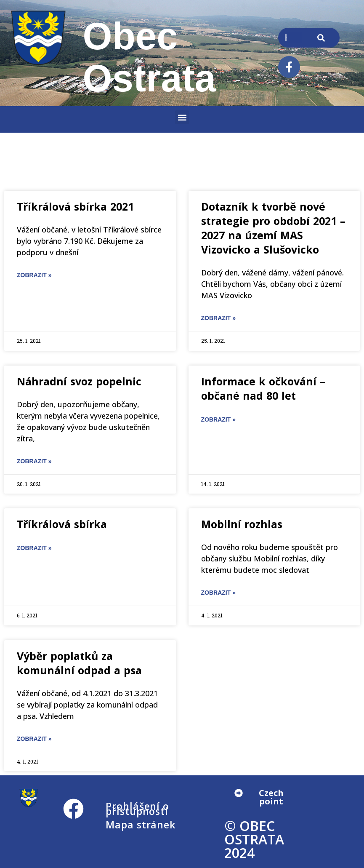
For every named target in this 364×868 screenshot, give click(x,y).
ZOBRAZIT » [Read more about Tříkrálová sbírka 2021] (34, 275)
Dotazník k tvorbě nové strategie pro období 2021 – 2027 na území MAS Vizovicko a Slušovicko (273, 228)
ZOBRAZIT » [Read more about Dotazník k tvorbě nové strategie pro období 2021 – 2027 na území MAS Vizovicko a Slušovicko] (218, 318)
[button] (182, 117)
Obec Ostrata (150, 57)
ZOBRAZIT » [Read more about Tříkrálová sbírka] (34, 548)
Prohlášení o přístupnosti (137, 809)
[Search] (321, 38)
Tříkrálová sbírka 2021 (75, 206)
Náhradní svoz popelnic (79, 381)
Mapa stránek (141, 825)
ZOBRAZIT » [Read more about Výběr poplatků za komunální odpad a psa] (34, 739)
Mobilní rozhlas (242, 524)
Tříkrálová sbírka (62, 524)
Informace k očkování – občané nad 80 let (263, 388)
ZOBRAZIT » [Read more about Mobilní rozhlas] (218, 593)
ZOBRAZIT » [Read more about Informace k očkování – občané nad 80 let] (218, 419)
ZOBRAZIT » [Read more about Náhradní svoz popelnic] (34, 461)
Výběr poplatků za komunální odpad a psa (79, 663)
